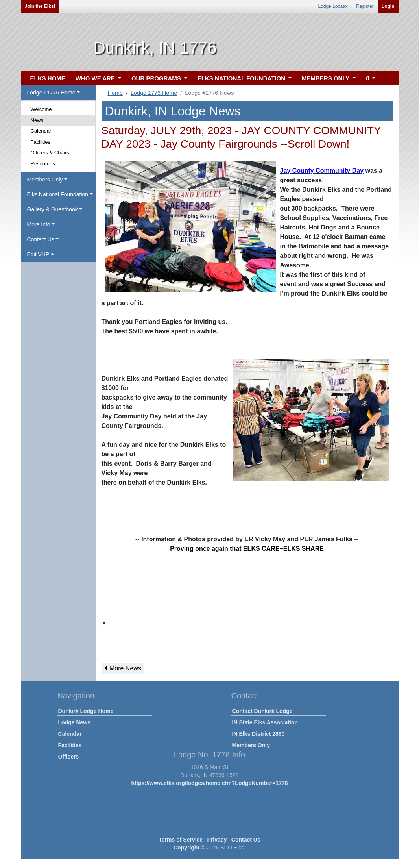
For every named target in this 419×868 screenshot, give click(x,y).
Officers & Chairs (50, 153)
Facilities (41, 142)
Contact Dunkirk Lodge (262, 711)
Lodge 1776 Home (154, 93)
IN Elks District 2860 (258, 734)
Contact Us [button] (41, 239)
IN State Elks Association (265, 722)
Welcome (41, 109)
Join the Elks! (40, 6)
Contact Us (246, 840)
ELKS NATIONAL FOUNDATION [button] (242, 78)
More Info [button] (39, 224)
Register (365, 6)
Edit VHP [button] (40, 254)
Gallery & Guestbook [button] (53, 209)
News (37, 120)
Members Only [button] (45, 180)
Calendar (41, 131)
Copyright (186, 848)
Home (115, 93)
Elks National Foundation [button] (58, 194)
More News (123, 668)
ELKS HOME (48, 78)
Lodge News (74, 722)
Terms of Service (181, 840)
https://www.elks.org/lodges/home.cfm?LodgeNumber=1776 (209, 783)
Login (388, 6)
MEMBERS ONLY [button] (326, 78)
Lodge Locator (333, 6)
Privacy (217, 840)
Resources (43, 164)
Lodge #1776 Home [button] (51, 93)
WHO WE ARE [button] (96, 78)
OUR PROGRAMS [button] (157, 78)
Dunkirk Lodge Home (86, 711)
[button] (370, 79)
